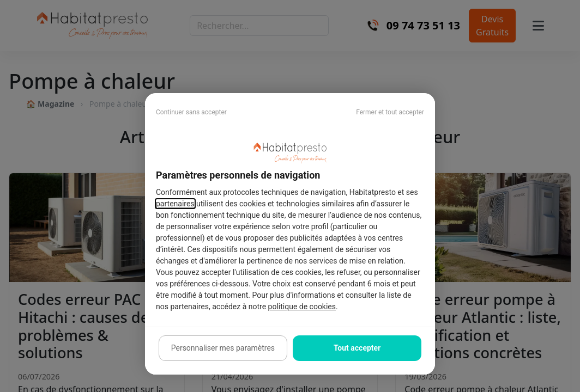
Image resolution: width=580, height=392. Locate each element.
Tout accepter (357, 348)
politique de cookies (302, 307)
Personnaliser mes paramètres (223, 348)
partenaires (175, 204)
